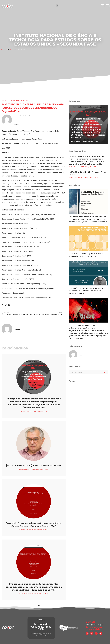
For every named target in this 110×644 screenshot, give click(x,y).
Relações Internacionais (18, 101)
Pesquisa (5, 101)
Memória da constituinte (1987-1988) (41, 627)
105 (38, 605)
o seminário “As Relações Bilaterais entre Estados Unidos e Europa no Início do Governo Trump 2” (87, 291)
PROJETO (41, 620)
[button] (57, 6)
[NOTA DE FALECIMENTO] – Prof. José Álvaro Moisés (34, 465)
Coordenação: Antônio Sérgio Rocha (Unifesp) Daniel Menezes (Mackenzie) (41, 635)
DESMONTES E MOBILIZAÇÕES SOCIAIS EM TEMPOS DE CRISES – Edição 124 (86, 255)
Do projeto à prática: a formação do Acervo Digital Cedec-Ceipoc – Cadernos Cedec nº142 (34, 525)
